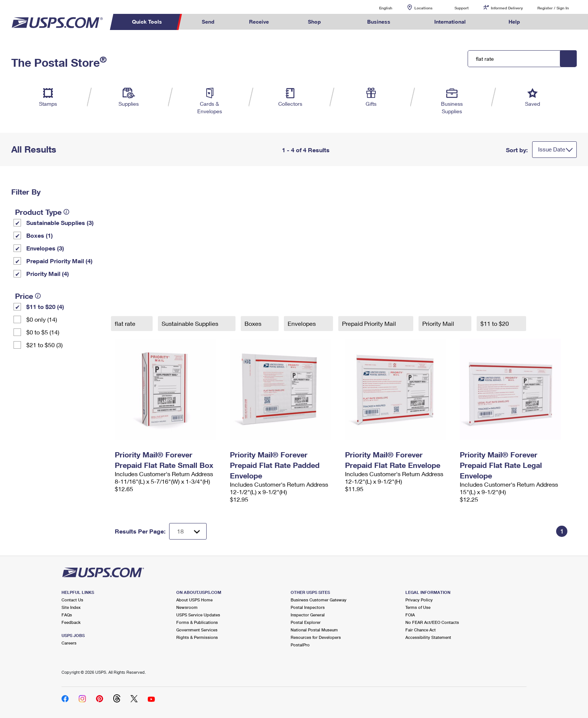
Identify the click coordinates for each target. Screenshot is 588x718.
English (378, 8)
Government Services (197, 630)
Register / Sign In (553, 8)
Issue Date (552, 149)
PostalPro (300, 645)
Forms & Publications (197, 622)
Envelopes (302, 323)
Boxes (254, 323)
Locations (423, 8)
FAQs (67, 615)
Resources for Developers (316, 637)
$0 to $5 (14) (43, 332)
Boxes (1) (40, 235)
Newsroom (187, 607)
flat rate (126, 323)
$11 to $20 (495, 323)
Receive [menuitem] (259, 22)
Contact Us (72, 600)
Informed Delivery (507, 8)
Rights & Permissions (197, 637)
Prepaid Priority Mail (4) (59, 261)
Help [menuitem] (514, 22)
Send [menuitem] (208, 22)
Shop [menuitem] (314, 22)
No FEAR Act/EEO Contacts (432, 622)
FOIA (410, 615)
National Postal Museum (314, 630)
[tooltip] (66, 212)
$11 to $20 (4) (45, 307)
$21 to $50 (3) (44, 345)
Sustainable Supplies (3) (60, 223)
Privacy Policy (419, 600)
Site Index (71, 607)
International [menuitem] (450, 22)
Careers (69, 643)
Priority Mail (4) (48, 274)
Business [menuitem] (379, 22)
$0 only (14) (42, 319)
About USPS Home (194, 600)
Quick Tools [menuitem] (147, 22)
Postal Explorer (306, 622)
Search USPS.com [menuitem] (552, 22)
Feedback (71, 622)
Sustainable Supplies (191, 323)
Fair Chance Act (421, 630)
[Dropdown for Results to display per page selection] (188, 531)
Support (462, 8)
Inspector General (308, 615)
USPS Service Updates (198, 615)
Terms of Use (418, 607)
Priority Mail (439, 323)
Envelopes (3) (45, 248)
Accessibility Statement (428, 637)
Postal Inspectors (308, 607)
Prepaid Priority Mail (370, 323)
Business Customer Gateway (319, 600)
